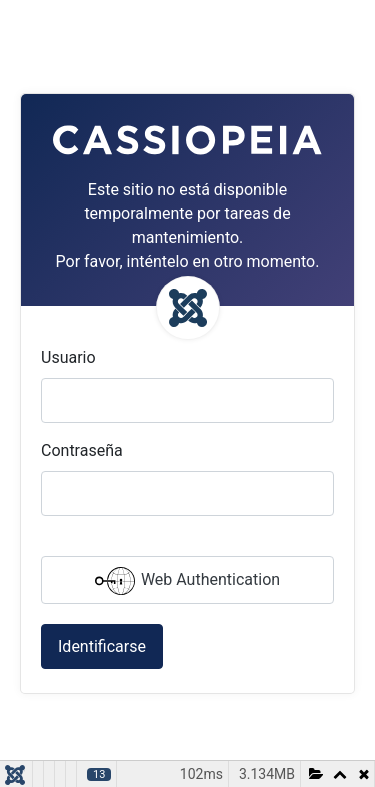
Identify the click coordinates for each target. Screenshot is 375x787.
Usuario (68, 357)
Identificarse (102, 646)
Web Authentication (187, 581)
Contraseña (82, 450)
